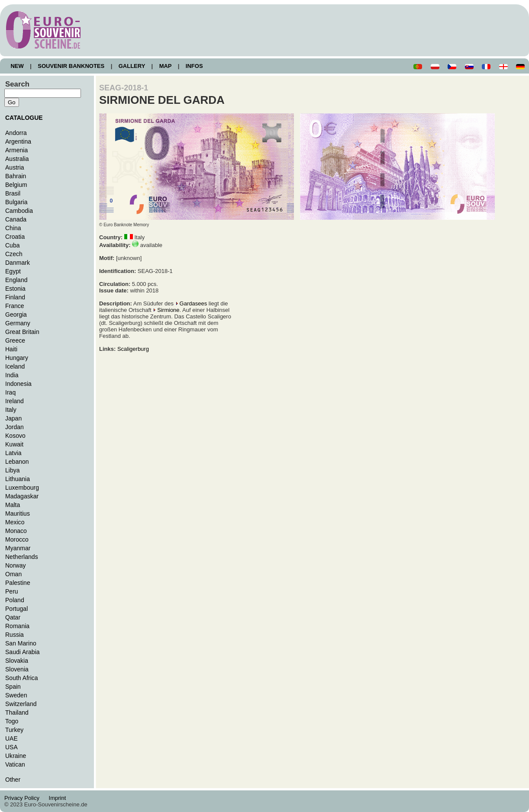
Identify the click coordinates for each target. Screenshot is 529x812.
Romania (17, 626)
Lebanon (17, 462)
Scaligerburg (133, 349)
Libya (13, 470)
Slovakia (17, 661)
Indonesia (18, 384)
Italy (11, 410)
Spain (13, 687)
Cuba (13, 245)
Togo (12, 721)
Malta (13, 505)
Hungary (17, 358)
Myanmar (18, 548)
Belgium (16, 185)
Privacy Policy (24, 798)
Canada (16, 219)
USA (11, 747)
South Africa (22, 678)
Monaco (16, 531)
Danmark (18, 263)
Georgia (16, 315)
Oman (13, 574)
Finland (15, 297)
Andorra (16, 133)
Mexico (15, 522)
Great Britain (22, 332)
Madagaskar (22, 496)
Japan (13, 418)
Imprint (59, 798)
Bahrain (16, 176)
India (12, 375)
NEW (17, 66)
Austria (15, 167)
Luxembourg (22, 488)
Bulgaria (16, 202)
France (15, 306)
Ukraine (16, 756)
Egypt (13, 271)
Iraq (10, 392)
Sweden (16, 695)
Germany (18, 323)
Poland (15, 600)
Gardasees (194, 303)
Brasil (13, 193)
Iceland (15, 366)
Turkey (14, 730)
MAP (165, 66)
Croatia (15, 237)
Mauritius (18, 514)
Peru (12, 591)
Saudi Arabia (23, 652)
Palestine (18, 583)
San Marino (21, 643)
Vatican (15, 764)
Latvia (13, 453)
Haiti (11, 349)
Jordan (15, 427)
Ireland (15, 401)
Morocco (17, 539)
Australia (17, 159)
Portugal (16, 609)
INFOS (194, 66)
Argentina (18, 141)
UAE (11, 738)
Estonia (15, 289)
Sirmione (168, 310)
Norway (16, 565)
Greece (15, 340)
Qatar (13, 617)
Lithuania (18, 479)
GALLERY (132, 66)
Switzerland (21, 704)
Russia (15, 635)
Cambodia (19, 211)
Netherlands (22, 557)
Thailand (17, 713)
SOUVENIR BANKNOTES (71, 66)
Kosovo (15, 436)
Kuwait (14, 444)
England (16, 280)
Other (13, 780)
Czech (14, 254)
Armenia (16, 150)
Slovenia (17, 669)
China (13, 228)
